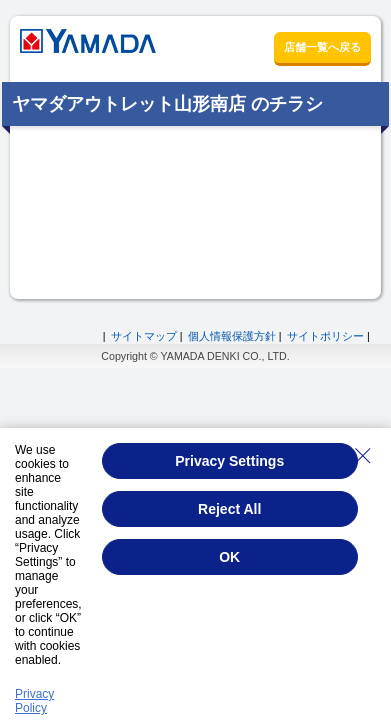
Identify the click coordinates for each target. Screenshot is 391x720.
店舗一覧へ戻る (322, 47)
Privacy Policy (34, 701)
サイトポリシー (325, 336)
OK (229, 557)
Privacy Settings (229, 461)
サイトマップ (144, 336)
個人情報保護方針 (232, 336)
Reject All (229, 509)
